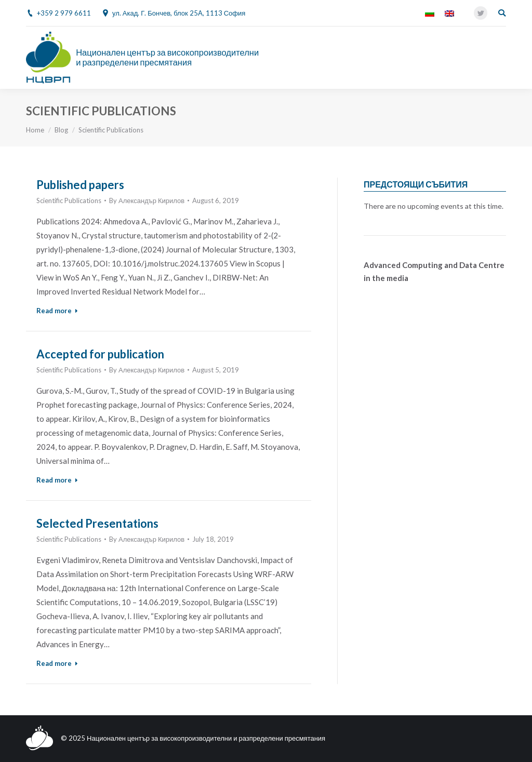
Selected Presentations (97, 523)
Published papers (80, 185)
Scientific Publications (69, 200)
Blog (61, 130)
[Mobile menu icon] (500, 58)
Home (35, 130)
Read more (57, 311)
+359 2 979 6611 (64, 13)
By (147, 200)
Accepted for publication (100, 354)
